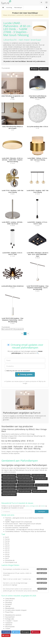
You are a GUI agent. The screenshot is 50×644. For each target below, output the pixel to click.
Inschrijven (42, 511)
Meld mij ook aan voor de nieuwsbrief (17, 371)
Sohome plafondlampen (9, 479)
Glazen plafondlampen (9, 485)
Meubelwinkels (10, 608)
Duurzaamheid (10, 617)
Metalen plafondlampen (39, 491)
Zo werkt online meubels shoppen (16, 610)
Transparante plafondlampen (25, 485)
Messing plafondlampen (9, 495)
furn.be (7, 539)
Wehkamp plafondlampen (10, 491)
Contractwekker (10, 529)
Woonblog (8, 602)
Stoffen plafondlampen (39, 475)
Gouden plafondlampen (40, 479)
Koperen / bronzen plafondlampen (27, 488)
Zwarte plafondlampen (9, 475)
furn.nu (7, 545)
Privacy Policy (9, 612)
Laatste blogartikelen (10, 565)
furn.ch (7, 551)
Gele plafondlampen (25, 491)
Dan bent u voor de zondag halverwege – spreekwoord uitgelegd (25, 584)
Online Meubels (10, 599)
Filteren (34, 69)
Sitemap (8, 606)
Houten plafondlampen (25, 479)
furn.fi (7, 558)
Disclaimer (8, 604)
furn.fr (7, 537)
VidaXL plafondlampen (9, 488)
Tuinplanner (9, 623)
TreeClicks (8, 518)
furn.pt (7, 555)
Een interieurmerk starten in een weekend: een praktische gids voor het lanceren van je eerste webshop (25, 590)
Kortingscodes (10, 619)
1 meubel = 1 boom (11, 621)
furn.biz (8, 556)
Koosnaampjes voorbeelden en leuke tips (25, 569)
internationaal (24, 528)
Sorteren (44, 69)
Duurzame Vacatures (12, 528)
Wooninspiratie (10, 627)
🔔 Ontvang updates (25, 374)
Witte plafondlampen (42, 485)
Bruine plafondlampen (24, 475)
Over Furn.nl (9, 601)
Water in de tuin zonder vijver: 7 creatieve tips (25, 579)
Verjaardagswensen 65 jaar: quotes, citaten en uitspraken (25, 574)
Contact (8, 629)
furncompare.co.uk (11, 562)
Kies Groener (9, 526)
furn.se (7, 549)
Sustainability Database (12, 531)
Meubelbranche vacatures (13, 615)
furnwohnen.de (10, 560)
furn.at (7, 543)
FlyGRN (7, 522)
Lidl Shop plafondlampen (9, 482)
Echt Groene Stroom (12, 524)
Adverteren (9, 625)
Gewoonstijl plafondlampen (26, 482)
